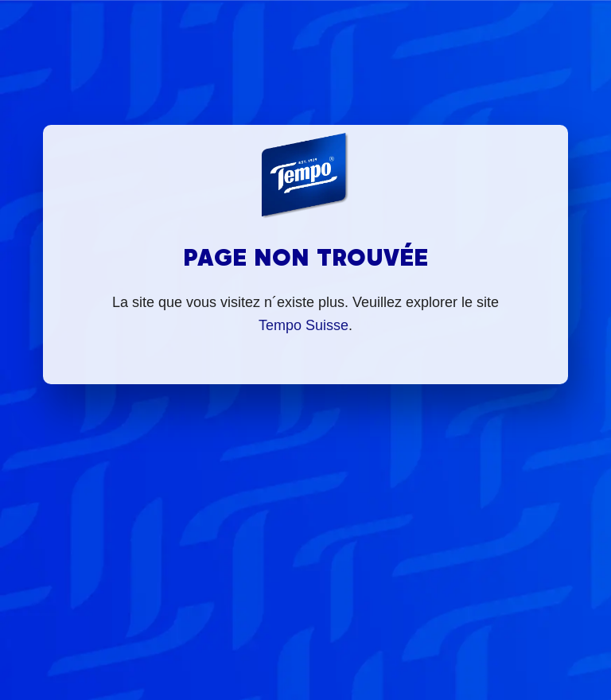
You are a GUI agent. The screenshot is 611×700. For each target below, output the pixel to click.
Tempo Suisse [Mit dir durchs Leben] (304, 325)
